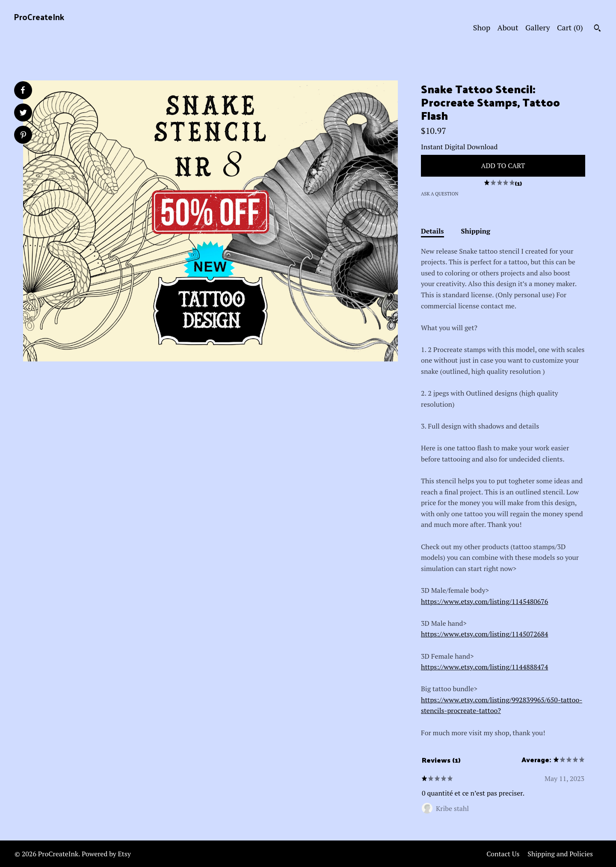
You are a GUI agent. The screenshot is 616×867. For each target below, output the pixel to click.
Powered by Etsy (106, 854)
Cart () (570, 27)
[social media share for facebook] (23, 90)
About (508, 27)
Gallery (538, 27)
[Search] (597, 29)
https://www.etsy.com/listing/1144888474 (484, 667)
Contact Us (503, 854)
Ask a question (440, 194)
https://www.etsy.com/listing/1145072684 (484, 634)
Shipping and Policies (560, 854)
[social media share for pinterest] (23, 136)
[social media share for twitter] (23, 114)
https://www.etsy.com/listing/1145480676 (484, 601)
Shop (482, 27)
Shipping (476, 231)
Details (432, 231)
